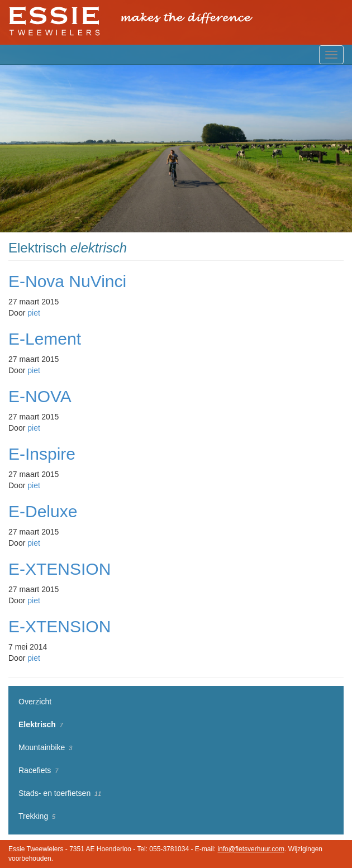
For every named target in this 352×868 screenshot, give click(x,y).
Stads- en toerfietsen (54, 793)
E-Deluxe (43, 511)
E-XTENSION (60, 569)
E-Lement (45, 339)
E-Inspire (42, 454)
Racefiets (35, 770)
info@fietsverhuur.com (251, 849)
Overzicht (35, 702)
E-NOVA (40, 396)
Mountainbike (42, 747)
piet (34, 313)
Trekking (33, 816)
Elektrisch (37, 724)
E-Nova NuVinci (67, 281)
